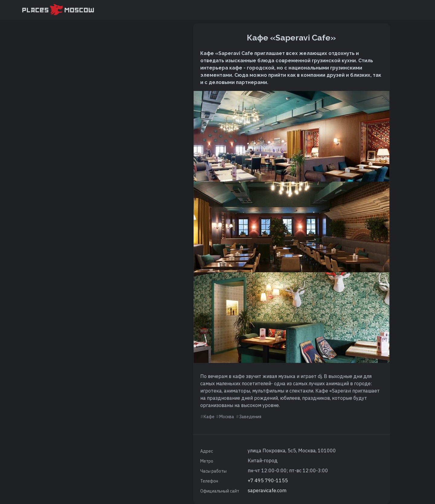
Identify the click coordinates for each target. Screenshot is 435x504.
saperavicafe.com (267, 490)
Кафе (209, 417)
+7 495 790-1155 (268, 480)
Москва (227, 417)
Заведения (250, 417)
